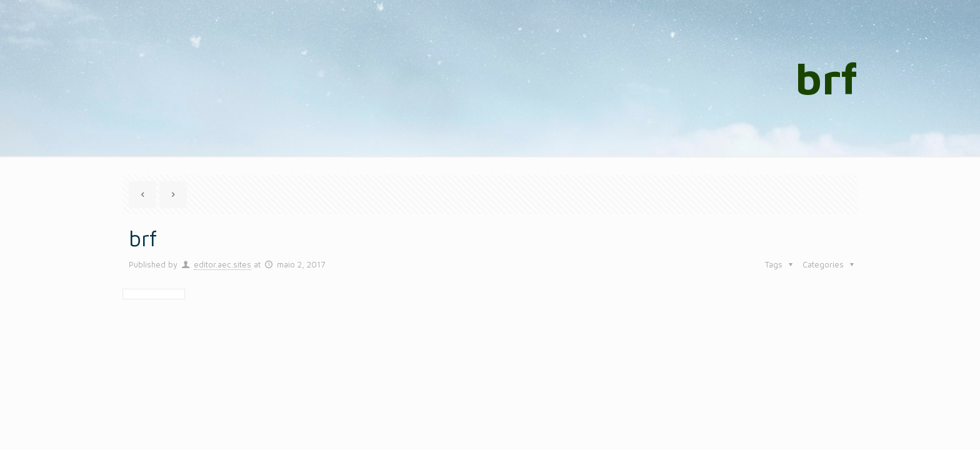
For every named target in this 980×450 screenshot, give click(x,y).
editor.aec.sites (222, 264)
